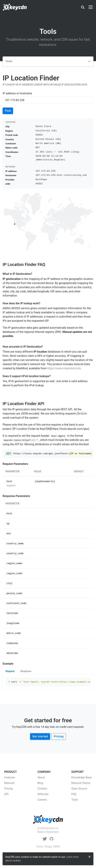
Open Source (79, 789)
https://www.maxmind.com (64, 368)
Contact (42, 789)
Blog (40, 783)
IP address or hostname (17, 93)
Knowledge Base (82, 777)
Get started (40, 736)
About (41, 777)
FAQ (74, 794)
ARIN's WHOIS (11, 308)
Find (8, 111)
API (6, 794)
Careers (42, 800)
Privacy (48, 847)
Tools (48, 61)
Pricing (59, 736)
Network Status (81, 783)
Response (26, 671)
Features (10, 777)
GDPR (57, 847)
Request (10, 671)
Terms (40, 847)
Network (9, 783)
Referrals (43, 794)
